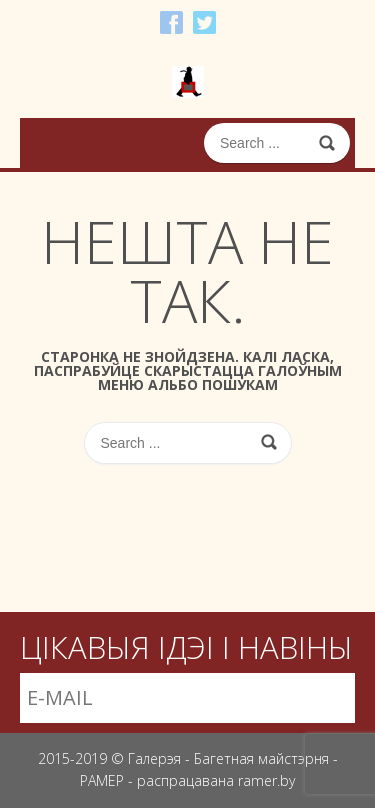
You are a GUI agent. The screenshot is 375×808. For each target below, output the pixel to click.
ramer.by (266, 780)
